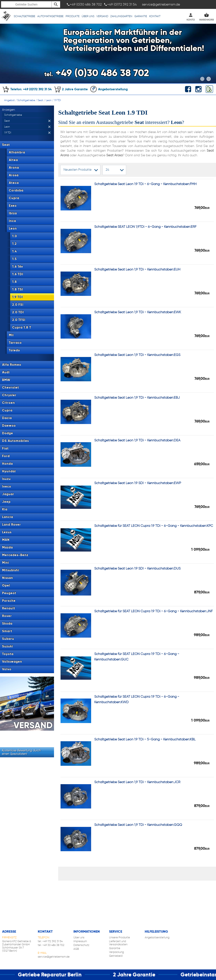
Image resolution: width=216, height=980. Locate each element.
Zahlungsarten (121, 16)
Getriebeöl (116, 956)
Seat (40, 100)
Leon (49, 100)
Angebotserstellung (109, 89)
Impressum (80, 941)
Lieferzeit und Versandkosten (118, 943)
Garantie (141, 16)
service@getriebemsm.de (54, 957)
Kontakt (155, 16)
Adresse (9, 931)
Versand (102, 16)
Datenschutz (81, 945)
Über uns (88, 16)
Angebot (9, 100)
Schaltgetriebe (24, 16)
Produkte (73, 16)
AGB (76, 949)
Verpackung (116, 952)
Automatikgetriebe (50, 16)
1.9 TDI (57, 100)
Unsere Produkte (119, 937)
